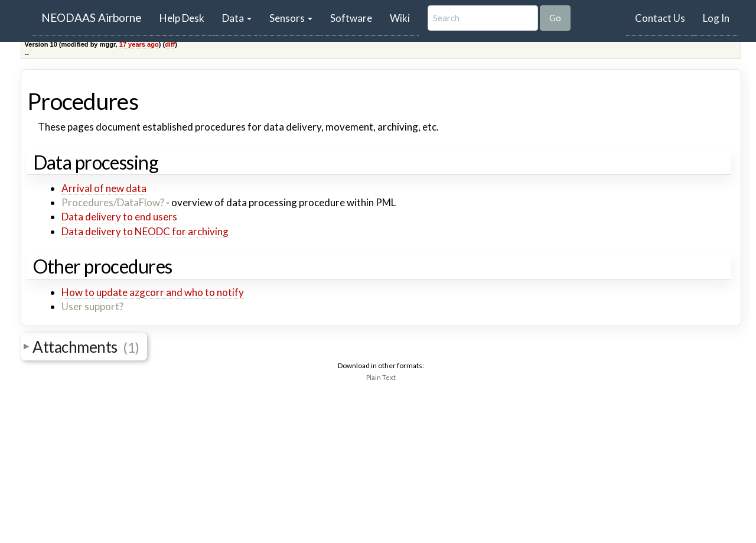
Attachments (86, 347)
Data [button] (237, 18)
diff (170, 44)
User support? (92, 306)
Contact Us (660, 18)
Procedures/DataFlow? (113, 202)
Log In (716, 18)
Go (555, 18)
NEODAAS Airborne (92, 17)
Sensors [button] (291, 18)
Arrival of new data (104, 188)
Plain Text (381, 377)
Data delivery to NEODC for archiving (145, 231)
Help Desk (186, 18)
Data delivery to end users (119, 217)
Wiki (400, 18)
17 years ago (139, 44)
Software (351, 18)
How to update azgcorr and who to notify (153, 292)
